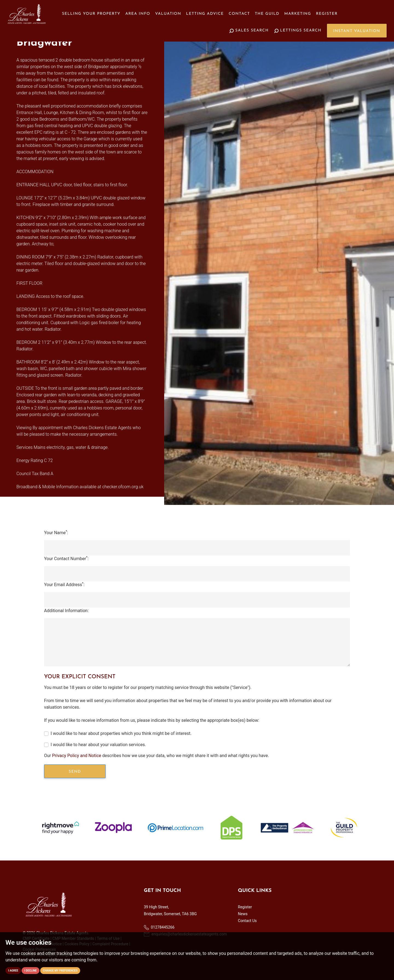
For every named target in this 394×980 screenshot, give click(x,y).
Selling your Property (91, 14)
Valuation (168, 14)
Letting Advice (205, 14)
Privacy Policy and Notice (77, 756)
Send (75, 772)
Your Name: (56, 532)
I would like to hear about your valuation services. (98, 745)
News (243, 914)
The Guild (267, 14)
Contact (239, 14)
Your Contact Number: (66, 558)
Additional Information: (66, 611)
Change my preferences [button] (60, 971)
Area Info (138, 14)
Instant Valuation (357, 31)
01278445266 (159, 927)
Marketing (298, 14)
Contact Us (247, 921)
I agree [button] (13, 971)
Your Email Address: (64, 584)
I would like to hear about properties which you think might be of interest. (121, 733)
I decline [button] (31, 971)
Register (327, 14)
